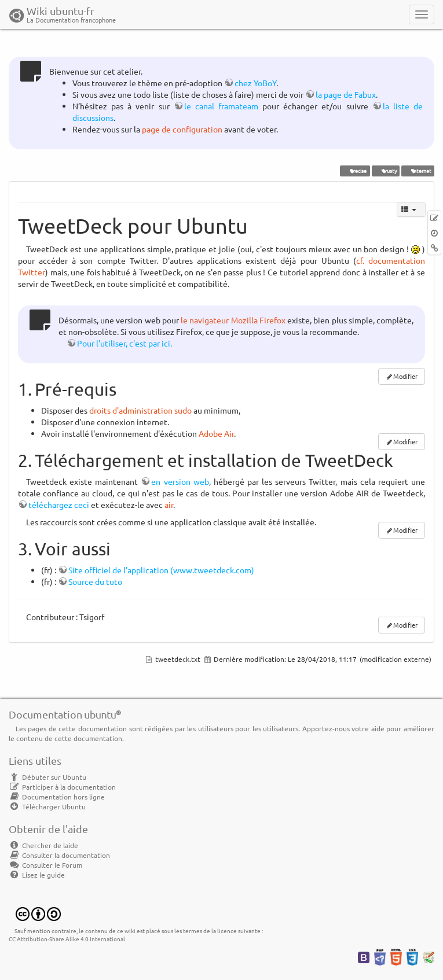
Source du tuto (95, 581)
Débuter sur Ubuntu (47, 777)
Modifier (405, 376)
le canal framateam (221, 106)
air (169, 504)
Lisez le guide (37, 875)
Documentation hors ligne (57, 797)
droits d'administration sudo (140, 410)
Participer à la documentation (62, 787)
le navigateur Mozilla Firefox (233, 320)
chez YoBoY (255, 83)
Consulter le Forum (45, 865)
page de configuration (182, 129)
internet (418, 171)
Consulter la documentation (59, 855)
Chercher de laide (43, 845)
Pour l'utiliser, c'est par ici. (125, 343)
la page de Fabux (346, 94)
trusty (385, 171)
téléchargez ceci (59, 504)
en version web (180, 481)
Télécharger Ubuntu (47, 806)
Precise (355, 171)
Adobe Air (216, 433)
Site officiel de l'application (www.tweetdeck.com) (161, 570)
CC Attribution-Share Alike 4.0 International (67, 939)
